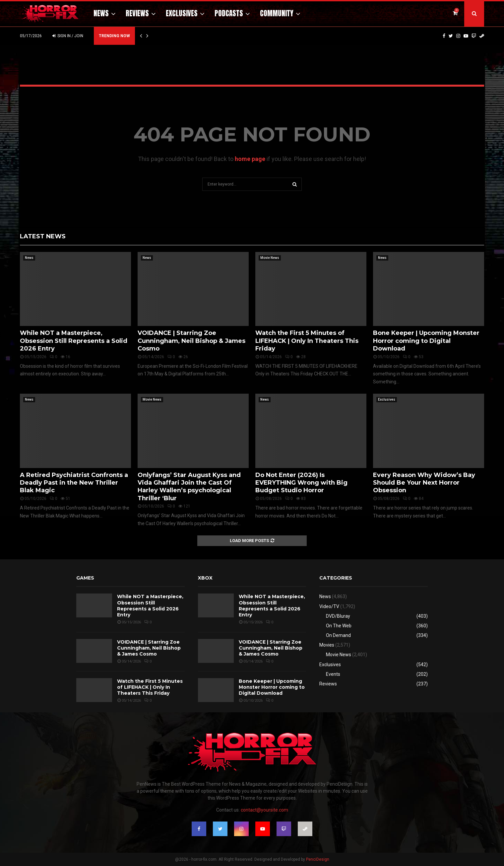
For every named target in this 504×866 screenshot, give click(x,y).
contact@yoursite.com (264, 810)
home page (250, 159)
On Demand (338, 635)
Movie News (270, 258)
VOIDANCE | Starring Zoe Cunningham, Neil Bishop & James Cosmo (191, 341)
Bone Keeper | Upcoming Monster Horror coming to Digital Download (426, 341)
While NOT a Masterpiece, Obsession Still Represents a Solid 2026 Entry (74, 341)
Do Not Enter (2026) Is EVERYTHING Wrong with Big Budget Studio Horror (301, 483)
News (101, 13)
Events (333, 674)
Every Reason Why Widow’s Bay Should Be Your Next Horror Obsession (424, 483)
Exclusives (182, 13)
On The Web (339, 626)
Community (277, 13)
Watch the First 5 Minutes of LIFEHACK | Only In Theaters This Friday (307, 341)
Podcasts (229, 13)
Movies (327, 645)
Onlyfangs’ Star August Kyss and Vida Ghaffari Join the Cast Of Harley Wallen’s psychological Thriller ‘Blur (189, 487)
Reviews (137, 13)
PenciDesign (318, 859)
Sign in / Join (68, 36)
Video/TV (329, 606)
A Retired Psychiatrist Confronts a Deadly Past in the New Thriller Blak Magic (74, 483)
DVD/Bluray (338, 616)
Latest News (43, 236)
